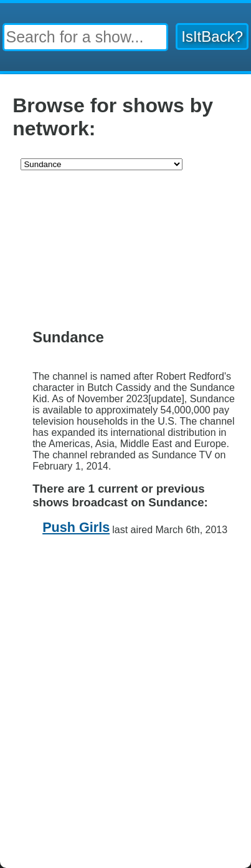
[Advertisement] (125, 251)
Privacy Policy (95, 571)
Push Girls (76, 527)
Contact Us (163, 571)
